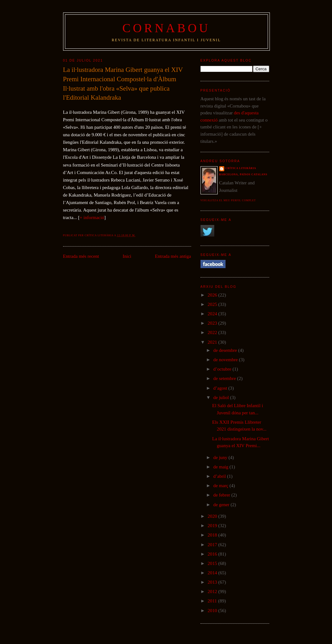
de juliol (222, 397)
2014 (213, 573)
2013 (213, 582)
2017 (213, 545)
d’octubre (223, 369)
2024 (213, 314)
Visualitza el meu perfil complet (228, 200)
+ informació (92, 217)
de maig (221, 467)
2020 (213, 516)
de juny (221, 457)
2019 (213, 526)
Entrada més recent (81, 256)
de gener (222, 505)
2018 (213, 535)
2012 (213, 592)
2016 (213, 554)
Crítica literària (241, 168)
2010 (213, 611)
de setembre (225, 378)
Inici (127, 256)
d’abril (220, 476)
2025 (213, 304)
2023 (213, 323)
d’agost (221, 388)
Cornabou (166, 28)
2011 (213, 601)
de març (221, 486)
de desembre (226, 350)
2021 (213, 342)
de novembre (226, 360)
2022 (213, 332)
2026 (213, 295)
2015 (213, 563)
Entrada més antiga (173, 256)
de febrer (222, 495)
